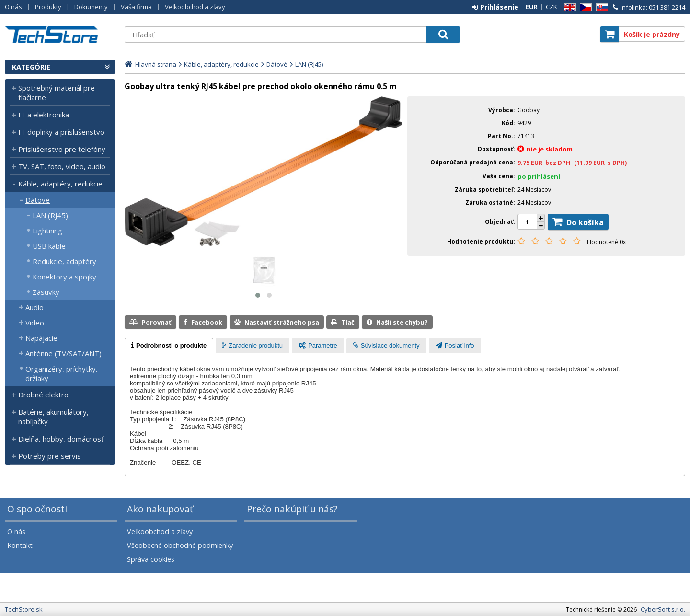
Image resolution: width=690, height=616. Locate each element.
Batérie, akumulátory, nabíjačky (53, 417)
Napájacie (41, 338)
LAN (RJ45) (50, 215)
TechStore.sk (60, 34)
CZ (584, 7)
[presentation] (169, 346)
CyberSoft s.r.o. (663, 609)
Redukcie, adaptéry (64, 261)
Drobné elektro (43, 395)
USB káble (49, 246)
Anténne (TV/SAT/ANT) (63, 353)
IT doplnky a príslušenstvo (61, 132)
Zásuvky (46, 292)
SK (600, 7)
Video (35, 323)
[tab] (169, 346)
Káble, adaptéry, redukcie (60, 184)
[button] (258, 295)
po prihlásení (539, 176)
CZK (552, 7)
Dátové (38, 200)
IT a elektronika (44, 115)
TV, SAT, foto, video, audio (62, 166)
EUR (532, 7)
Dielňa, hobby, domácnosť (61, 439)
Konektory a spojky (64, 277)
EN (568, 7)
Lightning (47, 231)
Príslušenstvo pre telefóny (62, 149)
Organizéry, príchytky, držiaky (62, 373)
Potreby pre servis (50, 456)
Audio (34, 307)
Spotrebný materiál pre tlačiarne (57, 93)
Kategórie (31, 67)
